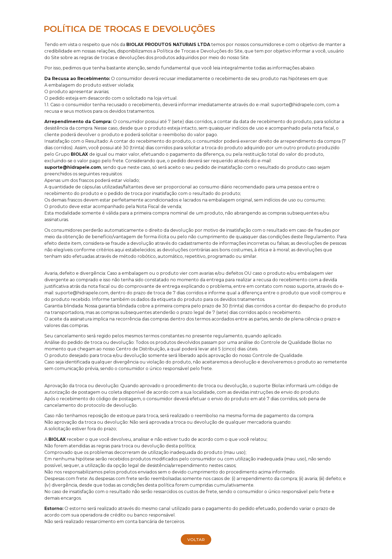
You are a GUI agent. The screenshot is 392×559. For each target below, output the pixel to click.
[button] (196, 540)
